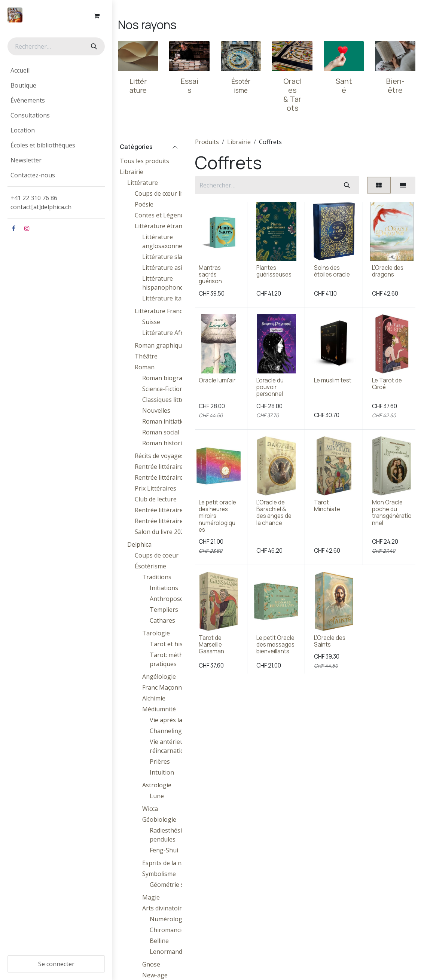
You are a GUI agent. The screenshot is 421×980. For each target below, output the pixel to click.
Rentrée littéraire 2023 (166, 477)
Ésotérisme (150, 566)
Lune (157, 796)
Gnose (151, 964)
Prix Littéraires (155, 488)
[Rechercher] (93, 46)
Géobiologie (159, 819)
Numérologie (168, 919)
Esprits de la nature (170, 863)
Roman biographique (172, 378)
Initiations (164, 588)
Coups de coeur (157, 555)
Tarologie (156, 633)
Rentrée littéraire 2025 (166, 510)
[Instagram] (27, 228)
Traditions (157, 577)
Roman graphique (160, 345)
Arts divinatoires (165, 908)
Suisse (151, 322)
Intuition (162, 772)
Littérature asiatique (171, 268)
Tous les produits (144, 161)
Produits (207, 142)
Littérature (143, 183)
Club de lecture (156, 499)
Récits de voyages (159, 456)
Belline (159, 941)
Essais (190, 86)
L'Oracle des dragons (388, 271)
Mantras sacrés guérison (210, 274)
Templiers (164, 610)
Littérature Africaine (171, 333)
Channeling (166, 731)
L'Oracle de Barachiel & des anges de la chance (274, 513)
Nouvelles (156, 410)
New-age (155, 975)
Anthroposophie (173, 599)
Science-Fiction (163, 389)
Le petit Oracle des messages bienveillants (275, 644)
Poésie (144, 204)
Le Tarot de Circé (387, 384)
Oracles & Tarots (292, 94)
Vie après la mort (174, 720)
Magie (151, 897)
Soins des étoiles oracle (332, 271)
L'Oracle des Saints (330, 641)
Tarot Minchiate (327, 506)
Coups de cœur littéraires (170, 193)
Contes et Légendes (163, 215)
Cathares (162, 620)
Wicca (150, 809)
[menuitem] (56, 70)
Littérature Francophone (170, 311)
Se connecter (56, 964)
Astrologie (157, 785)
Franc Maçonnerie (167, 687)
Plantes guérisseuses (274, 271)
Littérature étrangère (165, 226)
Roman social (161, 432)
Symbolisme (159, 874)
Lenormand (166, 952)
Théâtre (146, 356)
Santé (344, 86)
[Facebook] (13, 228)
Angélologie (159, 677)
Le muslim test (333, 380)
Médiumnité (159, 709)
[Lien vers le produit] (138, 56)
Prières (160, 761)
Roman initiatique (167, 421)
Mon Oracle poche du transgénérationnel (392, 513)
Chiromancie (167, 930)
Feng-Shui (164, 850)
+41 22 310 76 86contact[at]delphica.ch (42, 202)
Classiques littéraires (171, 400)
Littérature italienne (170, 298)
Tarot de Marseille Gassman (211, 644)
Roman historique (167, 443)
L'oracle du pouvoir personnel (270, 387)
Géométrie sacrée (174, 885)
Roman (145, 367)
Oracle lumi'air (217, 380)
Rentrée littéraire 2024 (166, 467)
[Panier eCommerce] (97, 16)
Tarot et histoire (173, 644)
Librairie (132, 172)
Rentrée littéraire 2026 (166, 521)
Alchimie (154, 698)
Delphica (139, 544)
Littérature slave (165, 257)
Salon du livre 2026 (161, 532)
